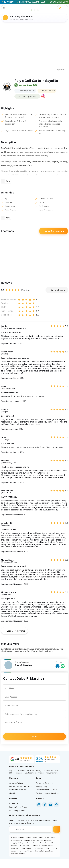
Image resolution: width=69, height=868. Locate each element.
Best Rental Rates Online (19, 790)
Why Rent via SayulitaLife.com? (21, 787)
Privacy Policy (42, 787)
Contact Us (14, 804)
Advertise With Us (16, 783)
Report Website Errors (18, 807)
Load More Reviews (14, 631)
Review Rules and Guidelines (48, 793)
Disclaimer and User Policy (47, 790)
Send (35, 736)
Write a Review (57, 290)
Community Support (17, 811)
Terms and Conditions (45, 783)
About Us (13, 793)
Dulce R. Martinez (24, 665)
